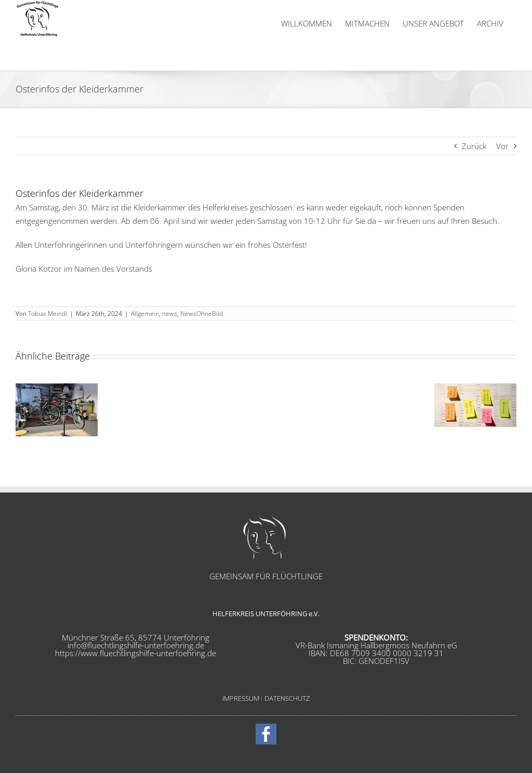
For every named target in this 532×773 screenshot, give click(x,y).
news (170, 314)
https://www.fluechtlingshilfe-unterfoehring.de (136, 653)
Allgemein (145, 314)
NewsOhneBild (202, 314)
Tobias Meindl (48, 314)
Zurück (474, 146)
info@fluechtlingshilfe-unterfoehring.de (136, 645)
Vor (502, 146)
